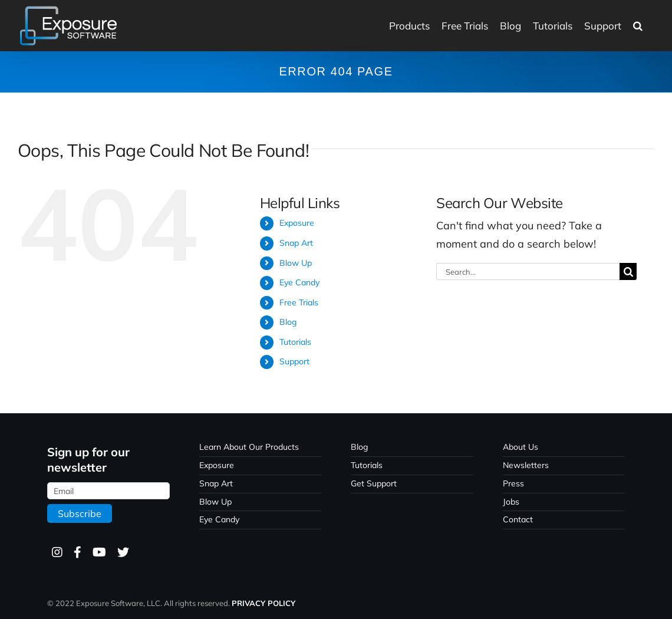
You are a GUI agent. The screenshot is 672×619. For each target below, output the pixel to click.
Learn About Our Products (249, 447)
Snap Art (296, 243)
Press (513, 483)
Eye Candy (299, 282)
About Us (521, 447)
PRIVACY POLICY (263, 603)
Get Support (374, 483)
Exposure (297, 223)
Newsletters (526, 465)
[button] (638, 26)
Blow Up (296, 263)
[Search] (628, 271)
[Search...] (528, 271)
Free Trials (299, 302)
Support (294, 361)
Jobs (511, 502)
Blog (288, 322)
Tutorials (295, 342)
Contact (518, 519)
